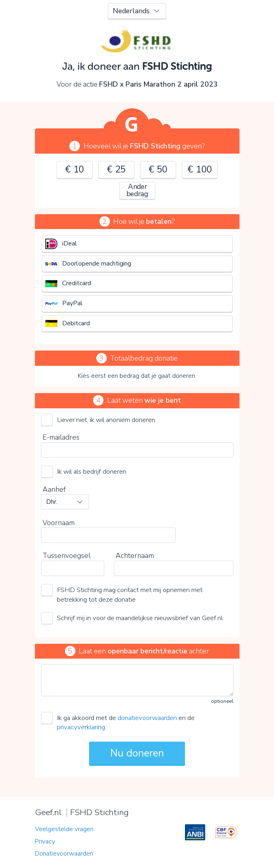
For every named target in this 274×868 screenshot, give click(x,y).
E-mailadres (61, 437)
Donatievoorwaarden (64, 854)
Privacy (45, 842)
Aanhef (54, 489)
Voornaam (59, 523)
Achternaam (135, 556)
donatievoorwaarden (147, 718)
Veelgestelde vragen (64, 829)
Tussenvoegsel (66, 556)
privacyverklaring (81, 727)
